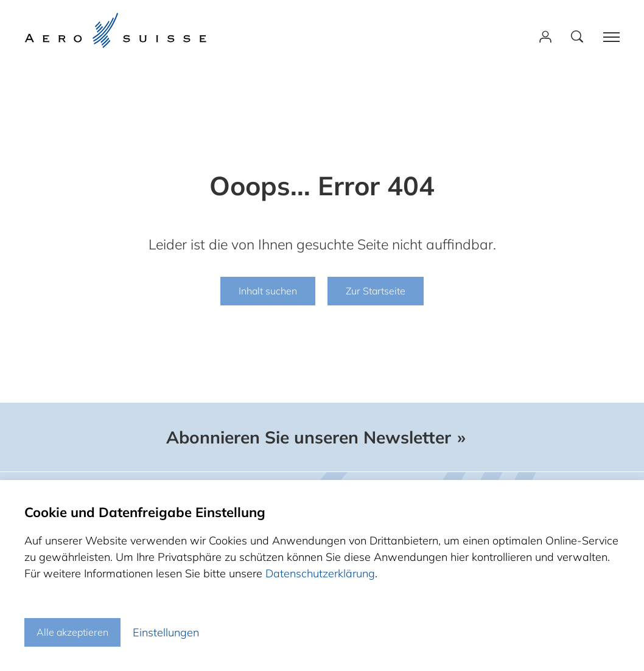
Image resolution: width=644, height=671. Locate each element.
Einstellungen (166, 632)
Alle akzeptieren (72, 632)
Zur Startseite (376, 291)
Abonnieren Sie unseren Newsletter (309, 437)
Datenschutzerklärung (320, 573)
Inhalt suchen (268, 291)
